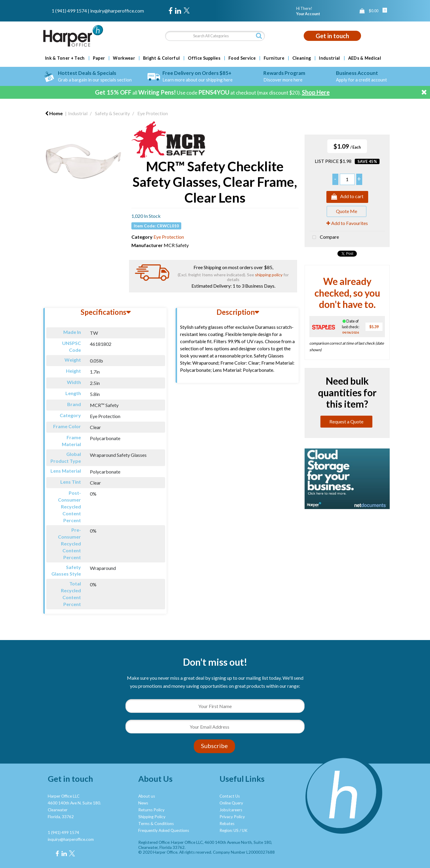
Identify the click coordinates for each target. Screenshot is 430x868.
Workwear (124, 58)
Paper (99, 58)
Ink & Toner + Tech (65, 58)
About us (147, 796)
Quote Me (347, 211)
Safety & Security (112, 113)
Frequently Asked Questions (164, 830)
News (143, 803)
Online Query (231, 803)
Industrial (329, 58)
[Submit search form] (259, 36)
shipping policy (269, 275)
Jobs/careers (231, 810)
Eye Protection (153, 113)
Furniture (274, 58)
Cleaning (302, 58)
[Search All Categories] (215, 36)
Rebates (227, 824)
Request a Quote (346, 421)
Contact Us (230, 796)
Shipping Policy (152, 817)
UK (245, 830)
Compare (324, 238)
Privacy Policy (232, 817)
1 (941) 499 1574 (69, 11)
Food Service (242, 58)
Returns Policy (151, 810)
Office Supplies (204, 58)
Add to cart (347, 197)
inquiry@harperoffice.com (117, 11)
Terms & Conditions (156, 824)
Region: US (229, 830)
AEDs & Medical (365, 58)
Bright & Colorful (161, 58)
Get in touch (332, 36)
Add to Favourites (347, 223)
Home (54, 113)
